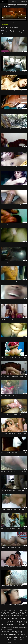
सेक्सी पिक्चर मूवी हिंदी (14, 634)
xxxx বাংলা (5, 642)
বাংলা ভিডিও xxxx (14, 628)
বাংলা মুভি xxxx (4, 629)
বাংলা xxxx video (5, 620)
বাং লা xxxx (18, 617)
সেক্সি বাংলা (22, 633)
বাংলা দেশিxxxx (7, 625)
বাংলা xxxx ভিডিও (13, 620)
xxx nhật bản (7, 634)
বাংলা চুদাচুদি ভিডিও (21, 631)
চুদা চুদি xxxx (21, 615)
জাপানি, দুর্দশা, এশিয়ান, (10, 31)
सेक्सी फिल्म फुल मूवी (10, 638)
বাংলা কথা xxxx (21, 620)
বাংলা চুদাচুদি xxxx (18, 621)
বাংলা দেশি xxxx (7, 623)
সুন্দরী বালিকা (12, 32)
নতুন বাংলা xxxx (11, 617)
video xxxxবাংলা (13, 611)
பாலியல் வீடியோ (5, 633)
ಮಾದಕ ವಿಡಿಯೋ (4, 636)
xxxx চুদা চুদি (16, 614)
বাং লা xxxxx (24, 617)
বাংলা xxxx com (24, 618)
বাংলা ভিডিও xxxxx (23, 628)
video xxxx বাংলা (5, 611)
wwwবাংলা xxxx (11, 612)
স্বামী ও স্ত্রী (18, 32)
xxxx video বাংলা (20, 612)
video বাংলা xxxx (20, 611)
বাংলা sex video (6, 631)
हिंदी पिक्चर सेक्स (20, 636)
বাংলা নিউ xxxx (7, 628)
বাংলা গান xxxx (10, 621)
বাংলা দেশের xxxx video (6, 626)
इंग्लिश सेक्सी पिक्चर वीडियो (19, 638)
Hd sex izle (16, 642)
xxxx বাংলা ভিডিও (5, 615)
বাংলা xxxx (17, 618)
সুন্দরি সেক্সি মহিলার (5, 32)
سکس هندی (10, 642)
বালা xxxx (10, 629)
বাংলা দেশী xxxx (15, 625)
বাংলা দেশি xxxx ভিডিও (17, 623)
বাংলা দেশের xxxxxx (17, 626)
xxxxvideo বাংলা (14, 615)
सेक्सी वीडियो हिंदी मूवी (13, 636)
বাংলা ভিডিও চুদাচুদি (23, 634)
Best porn (4, 5)
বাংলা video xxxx (11, 618)
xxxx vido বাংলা (10, 614)
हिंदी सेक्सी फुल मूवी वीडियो (15, 633)
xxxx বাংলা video (23, 614)
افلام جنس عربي (22, 642)
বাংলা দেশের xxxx (23, 625)
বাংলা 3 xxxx (4, 618)
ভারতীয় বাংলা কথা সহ (21, 31)
